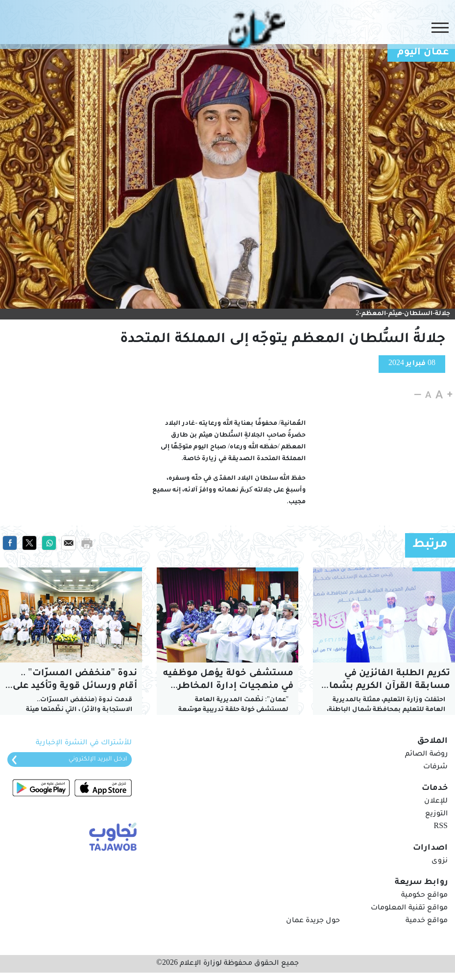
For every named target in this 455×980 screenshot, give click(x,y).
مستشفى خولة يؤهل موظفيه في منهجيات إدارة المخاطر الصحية (228, 681)
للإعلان (436, 802)
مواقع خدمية (427, 921)
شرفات (435, 767)
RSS (441, 827)
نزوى (440, 861)
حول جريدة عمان (313, 921)
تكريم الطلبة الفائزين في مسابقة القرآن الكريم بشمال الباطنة (386, 681)
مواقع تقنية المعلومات (409, 908)
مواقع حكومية (424, 896)
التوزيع (436, 814)
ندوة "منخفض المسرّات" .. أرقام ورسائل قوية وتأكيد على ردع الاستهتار (73, 681)
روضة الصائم (426, 755)
